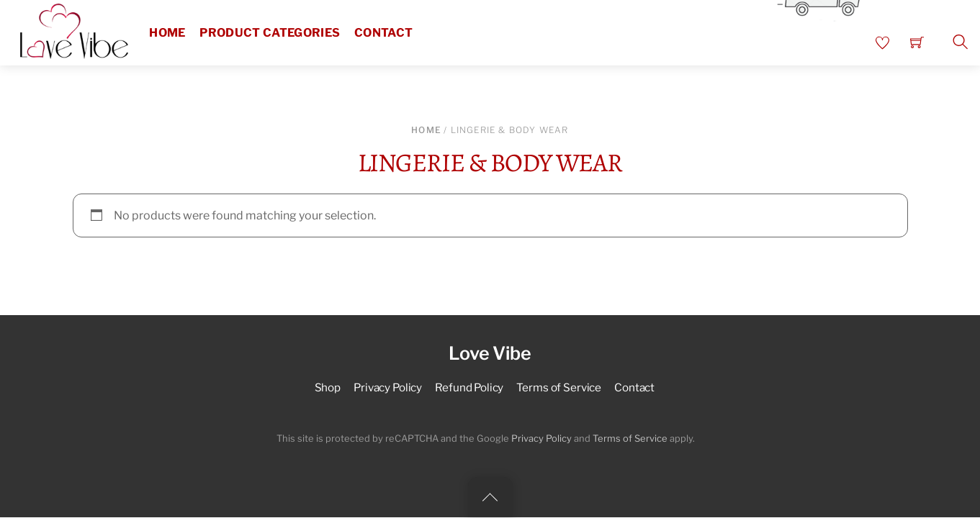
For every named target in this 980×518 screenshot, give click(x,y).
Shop (328, 387)
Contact (383, 33)
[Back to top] (490, 497)
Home (167, 33)
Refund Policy (469, 387)
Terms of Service (559, 387)
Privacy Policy (388, 387)
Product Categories (270, 33)
